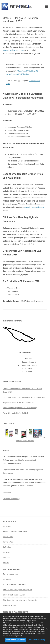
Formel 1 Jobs (8, 537)
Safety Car (7, 547)
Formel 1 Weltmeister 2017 (35, 207)
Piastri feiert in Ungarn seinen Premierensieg (20, 408)
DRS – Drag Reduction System (14, 595)
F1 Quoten (7, 579)
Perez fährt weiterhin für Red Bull (15, 413)
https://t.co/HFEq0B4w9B (27, 71)
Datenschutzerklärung (11, 499)
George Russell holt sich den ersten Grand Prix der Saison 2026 (22, 390)
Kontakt (6, 563)
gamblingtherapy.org (23, 460)
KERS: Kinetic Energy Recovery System (18, 590)
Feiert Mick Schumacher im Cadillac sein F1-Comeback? (24, 397)
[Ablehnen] (47, 629)
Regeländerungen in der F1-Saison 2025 (18, 402)
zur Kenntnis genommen (16, 640)
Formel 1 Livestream (10, 574)
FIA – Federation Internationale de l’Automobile (20, 600)
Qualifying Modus (9, 605)
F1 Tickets (7, 526)
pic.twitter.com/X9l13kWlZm (17, 74)
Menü (47, 6)
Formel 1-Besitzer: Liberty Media (15, 584)
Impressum (7, 492)
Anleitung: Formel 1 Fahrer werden (16, 531)
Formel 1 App (8, 542)
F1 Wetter (7, 552)
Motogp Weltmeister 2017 (13, 50)
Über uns (6, 558)
